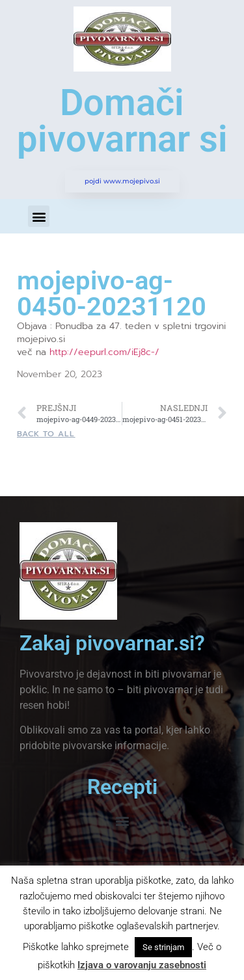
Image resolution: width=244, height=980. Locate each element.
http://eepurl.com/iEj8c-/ (104, 352)
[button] (39, 216)
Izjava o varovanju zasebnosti (142, 965)
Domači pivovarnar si (122, 121)
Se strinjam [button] (163, 947)
